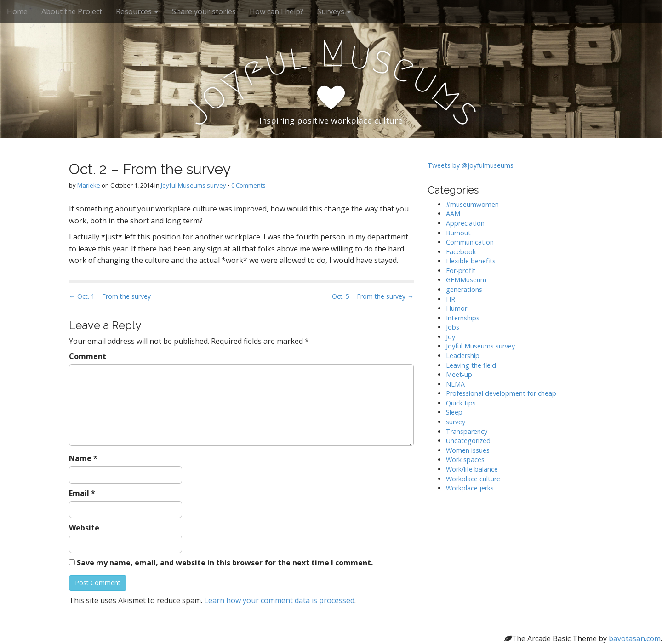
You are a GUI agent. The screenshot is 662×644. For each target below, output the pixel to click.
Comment (88, 356)
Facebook (461, 252)
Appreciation (465, 223)
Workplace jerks (470, 488)
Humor (457, 308)
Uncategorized (468, 441)
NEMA (455, 384)
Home (17, 11)
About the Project (72, 11)
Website (84, 528)
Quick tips (461, 403)
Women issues (468, 450)
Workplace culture (473, 479)
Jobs (453, 327)
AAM (453, 214)
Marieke (89, 185)
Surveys (334, 11)
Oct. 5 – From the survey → (373, 296)
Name (83, 458)
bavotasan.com (635, 638)
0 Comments (248, 185)
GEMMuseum (466, 280)
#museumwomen (472, 204)
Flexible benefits (471, 261)
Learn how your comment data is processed (279, 600)
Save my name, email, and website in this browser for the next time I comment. (225, 563)
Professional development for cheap (501, 393)
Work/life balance (472, 469)
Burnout (458, 233)
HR (451, 299)
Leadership (463, 356)
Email (82, 493)
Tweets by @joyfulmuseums (471, 165)
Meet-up (459, 374)
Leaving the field (471, 365)
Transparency (467, 431)
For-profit (461, 271)
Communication (470, 242)
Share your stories (204, 11)
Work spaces (465, 459)
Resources (137, 11)
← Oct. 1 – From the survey (110, 296)
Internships (463, 318)
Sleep (454, 412)
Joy (451, 337)
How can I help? (277, 11)
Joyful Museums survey (194, 185)
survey (456, 422)
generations (464, 289)
